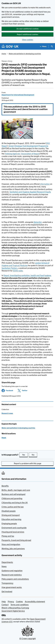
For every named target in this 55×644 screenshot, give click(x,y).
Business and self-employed (13, 494)
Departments (7, 562)
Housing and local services (13, 532)
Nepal (4, 438)
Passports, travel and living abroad (16, 540)
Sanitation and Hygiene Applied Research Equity (30, 192)
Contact (5, 605)
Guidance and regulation (12, 571)
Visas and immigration (11, 544)
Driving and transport (11, 515)
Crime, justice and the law (13, 507)
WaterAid (38, 222)
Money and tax (8, 536)
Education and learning (11, 519)
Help (4, 602)
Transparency (7, 583)
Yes (25, 455)
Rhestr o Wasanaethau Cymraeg (15, 608)
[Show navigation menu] (43, 46)
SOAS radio (18, 271)
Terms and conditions (20, 605)
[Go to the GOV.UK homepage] (10, 46)
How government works (12, 587)
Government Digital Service (13, 611)
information (45, 184)
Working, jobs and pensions (13, 549)
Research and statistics (12, 575)
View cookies (28, 40)
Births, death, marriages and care (16, 490)
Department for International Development (18, 95)
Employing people (9, 524)
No (34, 455)
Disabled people (9, 511)
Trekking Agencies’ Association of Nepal (22, 154)
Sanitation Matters (10, 268)
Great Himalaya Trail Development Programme (28, 146)
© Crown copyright (28, 639)
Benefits (5, 486)
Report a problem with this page (28, 463)
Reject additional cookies (27, 34)
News (4, 566)
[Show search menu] (52, 46)
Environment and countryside (14, 528)
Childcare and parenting (12, 498)
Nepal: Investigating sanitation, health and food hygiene (27, 275)
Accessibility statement (35, 602)
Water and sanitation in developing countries (25, 54)
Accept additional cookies (28, 29)
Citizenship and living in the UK (15, 503)
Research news (7, 413)
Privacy (11, 602)
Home (4, 54)
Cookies (19, 602)
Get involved (7, 592)
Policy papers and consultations (15, 579)
